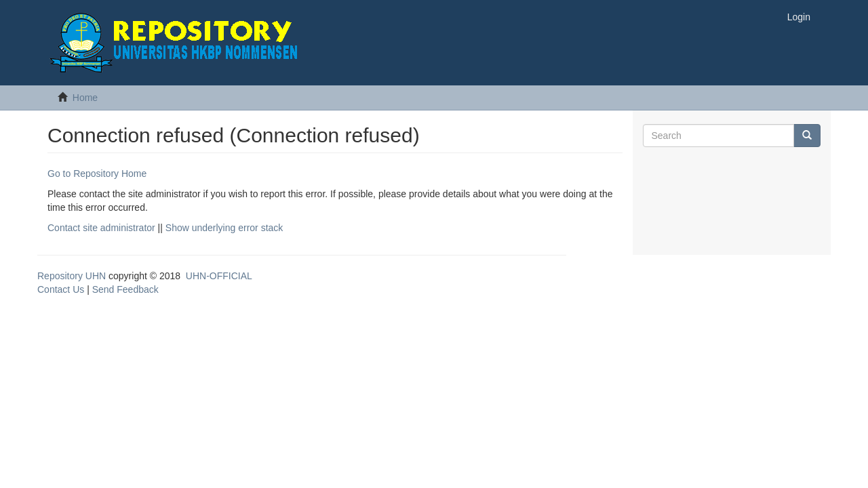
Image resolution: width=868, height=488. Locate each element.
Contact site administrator (101, 228)
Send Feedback (125, 289)
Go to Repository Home (97, 174)
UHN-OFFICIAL (219, 276)
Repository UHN (72, 276)
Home (85, 98)
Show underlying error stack (224, 228)
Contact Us (61, 289)
